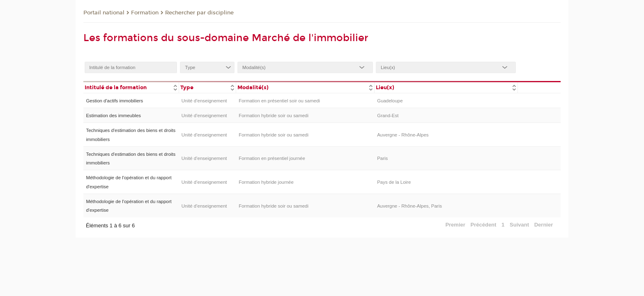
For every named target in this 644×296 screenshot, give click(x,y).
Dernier (544, 225)
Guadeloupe (390, 101)
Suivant (519, 225)
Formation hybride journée (266, 182)
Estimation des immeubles (113, 116)
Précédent (484, 225)
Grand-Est (388, 116)
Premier (455, 225)
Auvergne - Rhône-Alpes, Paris (409, 206)
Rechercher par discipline (199, 13)
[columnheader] (131, 87)
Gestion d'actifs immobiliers (114, 101)
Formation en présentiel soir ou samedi (279, 101)
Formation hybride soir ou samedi (274, 116)
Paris (382, 158)
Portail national (104, 13)
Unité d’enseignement (204, 101)
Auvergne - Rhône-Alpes (403, 135)
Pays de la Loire (394, 182)
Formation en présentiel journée (272, 158)
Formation (145, 13)
